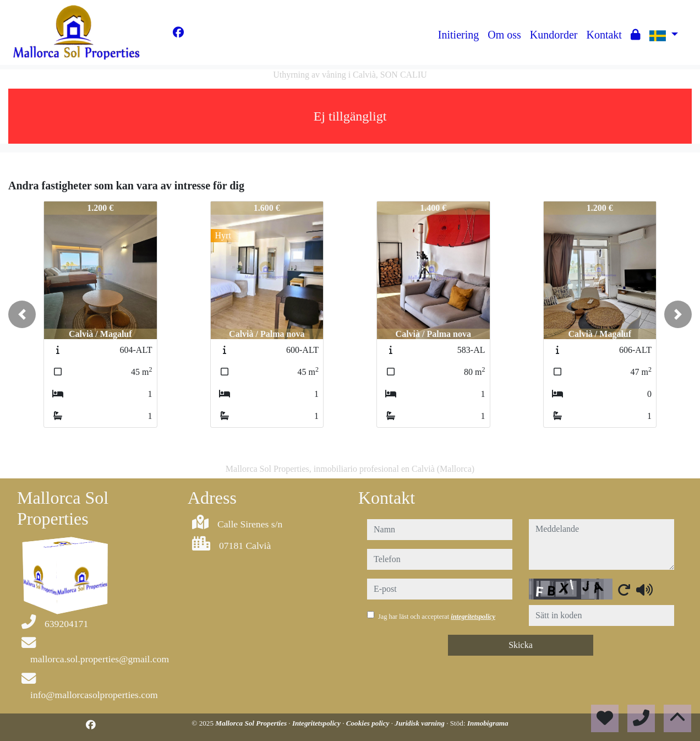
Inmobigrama (488, 723)
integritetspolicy (473, 617)
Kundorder (554, 35)
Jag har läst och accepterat (437, 617)
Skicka (521, 645)
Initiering (458, 35)
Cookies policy (369, 723)
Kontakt (604, 35)
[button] (22, 314)
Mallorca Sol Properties (252, 723)
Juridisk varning (420, 723)
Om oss (504, 35)
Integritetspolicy (317, 723)
